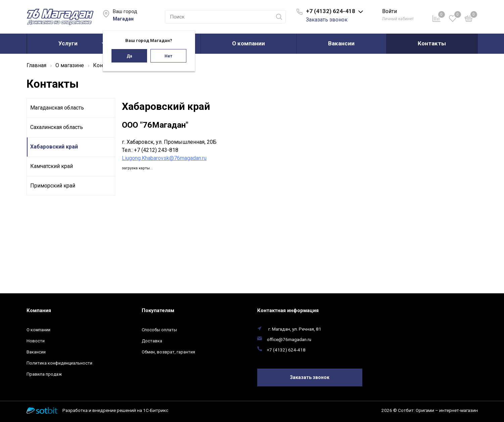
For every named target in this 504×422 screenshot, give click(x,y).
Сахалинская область (57, 127)
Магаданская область (57, 108)
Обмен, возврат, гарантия (168, 352)
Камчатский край (52, 166)
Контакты (432, 43)
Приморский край (53, 186)
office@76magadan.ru (289, 339)
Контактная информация (288, 310)
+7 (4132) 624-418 (286, 350)
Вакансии (341, 43)
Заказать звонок (327, 20)
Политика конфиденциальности (59, 363)
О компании (248, 43)
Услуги (68, 43)
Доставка (152, 341)
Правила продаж (44, 374)
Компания (39, 310)
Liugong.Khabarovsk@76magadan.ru (164, 158)
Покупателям (158, 310)
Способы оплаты (159, 330)
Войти (390, 11)
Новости (36, 341)
